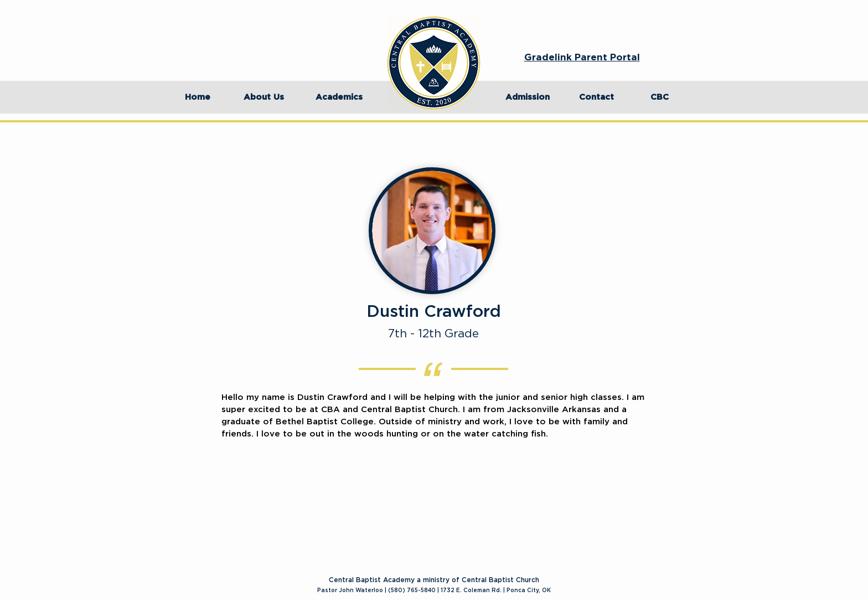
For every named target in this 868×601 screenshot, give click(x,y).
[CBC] (659, 97)
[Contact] (596, 97)
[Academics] (339, 97)
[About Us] (263, 97)
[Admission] (528, 97)
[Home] (198, 97)
